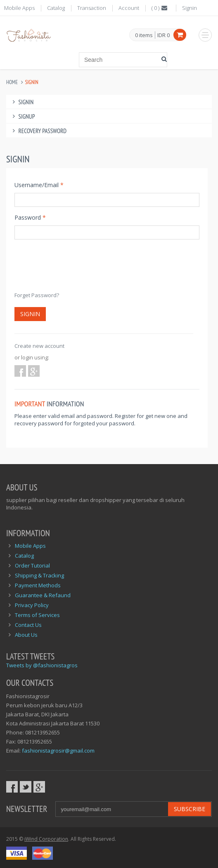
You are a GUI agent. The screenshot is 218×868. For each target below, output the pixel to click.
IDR (163, 35)
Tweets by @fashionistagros (42, 665)
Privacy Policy (32, 605)
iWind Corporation (46, 839)
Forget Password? (37, 295)
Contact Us (28, 625)
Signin (190, 8)
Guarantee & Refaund (43, 595)
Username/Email (39, 185)
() (160, 8)
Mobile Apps (19, 8)
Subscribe (190, 809)
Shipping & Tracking (39, 575)
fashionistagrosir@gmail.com (58, 751)
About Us (26, 635)
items (144, 35)
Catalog (56, 8)
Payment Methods (38, 585)
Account (129, 8)
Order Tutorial (32, 565)
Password (30, 217)
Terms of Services (37, 615)
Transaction (92, 8)
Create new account (39, 346)
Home (12, 82)
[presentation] (77, 269)
